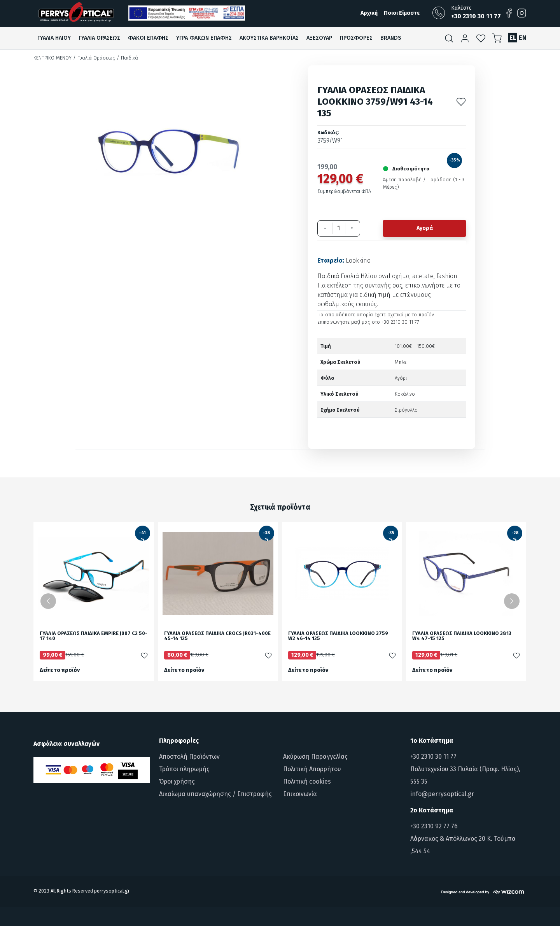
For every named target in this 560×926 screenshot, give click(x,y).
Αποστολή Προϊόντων (189, 757)
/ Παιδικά (127, 58)
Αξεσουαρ (319, 38)
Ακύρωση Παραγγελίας (315, 757)
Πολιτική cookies (307, 781)
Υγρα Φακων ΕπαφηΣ (204, 38)
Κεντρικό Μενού (52, 58)
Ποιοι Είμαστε (402, 13)
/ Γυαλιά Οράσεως (94, 58)
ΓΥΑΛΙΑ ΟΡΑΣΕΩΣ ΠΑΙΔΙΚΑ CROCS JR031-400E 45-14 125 (217, 636)
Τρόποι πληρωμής (184, 769)
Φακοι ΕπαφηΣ (148, 38)
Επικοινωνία (300, 794)
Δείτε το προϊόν (60, 670)
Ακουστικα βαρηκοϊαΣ (269, 38)
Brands (391, 38)
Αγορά (425, 228)
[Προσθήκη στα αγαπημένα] (461, 101)
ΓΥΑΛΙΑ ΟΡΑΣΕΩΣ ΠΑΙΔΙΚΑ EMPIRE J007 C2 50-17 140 (94, 636)
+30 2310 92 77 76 (434, 826)
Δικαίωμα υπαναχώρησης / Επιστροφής (215, 794)
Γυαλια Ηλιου (54, 38)
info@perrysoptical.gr (442, 794)
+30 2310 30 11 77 (433, 757)
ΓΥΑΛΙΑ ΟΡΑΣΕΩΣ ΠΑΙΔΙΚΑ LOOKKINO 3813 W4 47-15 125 (462, 636)
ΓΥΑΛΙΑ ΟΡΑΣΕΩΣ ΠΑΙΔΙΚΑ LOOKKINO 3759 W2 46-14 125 (338, 636)
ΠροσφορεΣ (356, 38)
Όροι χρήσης (177, 781)
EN (523, 38)
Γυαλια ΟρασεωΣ (99, 38)
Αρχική (369, 13)
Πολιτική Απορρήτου (312, 769)
